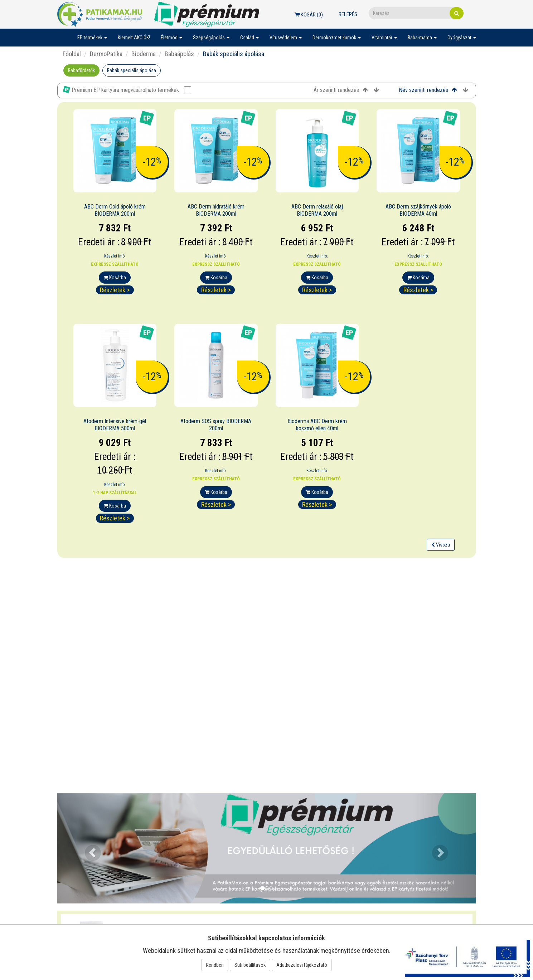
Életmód (171, 38)
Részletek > (115, 290)
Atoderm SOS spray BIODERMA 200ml (216, 425)
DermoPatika (106, 54)
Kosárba (115, 278)
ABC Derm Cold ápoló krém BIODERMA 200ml (115, 210)
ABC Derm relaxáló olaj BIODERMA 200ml (317, 210)
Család (249, 38)
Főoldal (72, 54)
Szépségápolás (211, 38)
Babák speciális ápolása (132, 70)
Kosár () (309, 15)
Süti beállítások (250, 965)
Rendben (215, 965)
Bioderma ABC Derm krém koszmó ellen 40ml (317, 425)
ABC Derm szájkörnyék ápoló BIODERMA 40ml (418, 210)
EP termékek (92, 38)
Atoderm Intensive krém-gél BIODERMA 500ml (115, 425)
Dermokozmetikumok (337, 38)
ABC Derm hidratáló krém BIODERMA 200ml (216, 210)
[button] (89, 848)
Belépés (348, 14)
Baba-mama (422, 38)
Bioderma (144, 54)
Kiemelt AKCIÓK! (134, 38)
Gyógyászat (462, 38)
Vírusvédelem (286, 38)
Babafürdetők (81, 70)
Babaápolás (179, 54)
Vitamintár (384, 38)
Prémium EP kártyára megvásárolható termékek (127, 90)
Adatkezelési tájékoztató (302, 965)
